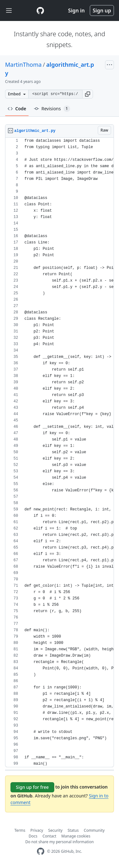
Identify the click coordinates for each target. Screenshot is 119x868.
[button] (88, 94)
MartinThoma (23, 65)
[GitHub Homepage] (41, 851)
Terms (20, 830)
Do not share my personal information (60, 842)
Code (17, 109)
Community (94, 830)
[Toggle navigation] (9, 11)
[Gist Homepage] (40, 10)
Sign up (102, 10)
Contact (49, 836)
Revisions (52, 109)
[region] (60, 452)
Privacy (37, 830)
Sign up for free (32, 787)
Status (73, 830)
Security (55, 830)
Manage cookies (76, 836)
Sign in (76, 10)
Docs (33, 836)
